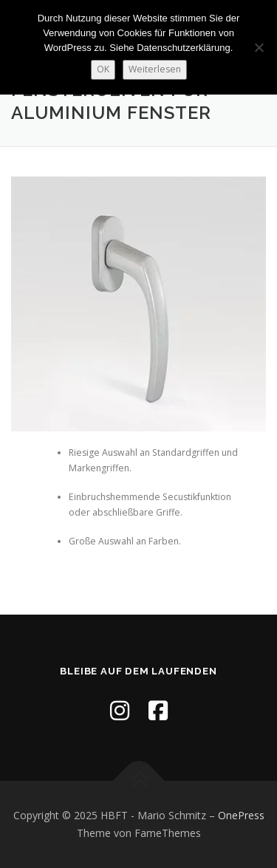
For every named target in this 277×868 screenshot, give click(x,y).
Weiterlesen (155, 69)
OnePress (241, 815)
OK (103, 69)
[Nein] (259, 47)
